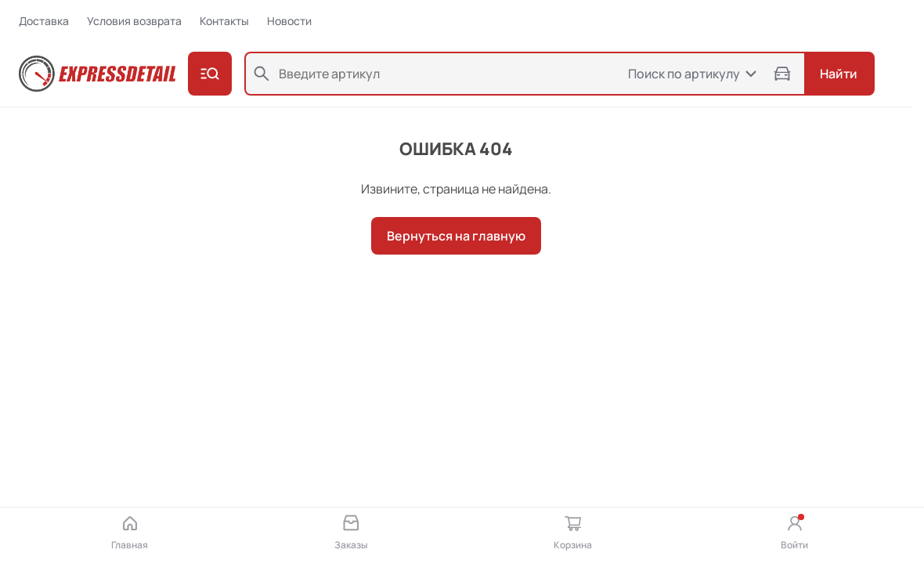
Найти (839, 74)
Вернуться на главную (456, 236)
